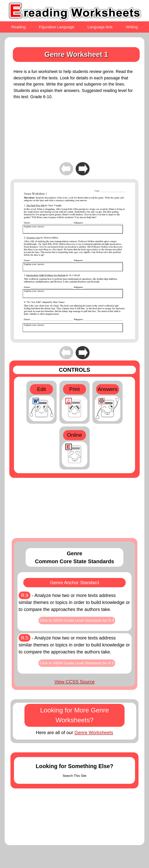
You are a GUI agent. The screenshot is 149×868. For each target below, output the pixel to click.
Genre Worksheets (94, 732)
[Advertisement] (74, 134)
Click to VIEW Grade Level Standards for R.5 (77, 663)
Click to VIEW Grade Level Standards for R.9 (77, 620)
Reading (19, 27)
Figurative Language (57, 27)
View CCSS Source (74, 682)
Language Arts (100, 27)
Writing (132, 27)
